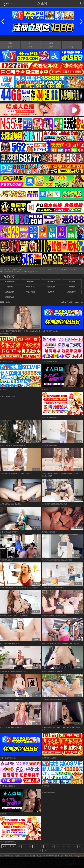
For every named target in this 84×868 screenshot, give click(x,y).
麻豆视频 (72, 282)
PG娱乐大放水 (31, 292)
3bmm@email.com (7, 272)
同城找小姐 (51, 287)
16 (47, 846)
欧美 (10, 47)
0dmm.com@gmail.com (31, 272)
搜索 (72, 47)
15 (41, 846)
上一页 (12, 846)
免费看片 (51, 292)
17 (52, 846)
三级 (31, 47)
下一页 (39, 850)
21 (74, 846)
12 (25, 846)
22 (80, 846)
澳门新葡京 (30, 282)
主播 (51, 43)
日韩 (72, 43)
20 (69, 846)
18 (58, 846)
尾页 (46, 850)
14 (36, 846)
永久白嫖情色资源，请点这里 (34, 269)
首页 (10, 43)
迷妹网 (42, 4)
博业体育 (72, 287)
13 (30, 846)
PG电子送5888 (10, 282)
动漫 (51, 47)
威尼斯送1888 (72, 292)
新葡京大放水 (10, 297)
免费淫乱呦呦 (10, 292)
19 (63, 846)
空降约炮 (10, 287)
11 (19, 846)
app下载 (7, 4)
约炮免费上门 (30, 287)
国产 (31, 43)
